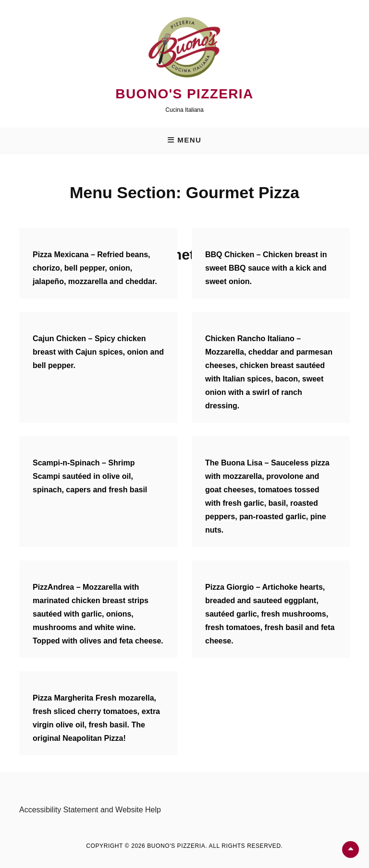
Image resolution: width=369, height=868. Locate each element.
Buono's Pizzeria (184, 94)
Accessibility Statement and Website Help (90, 810)
